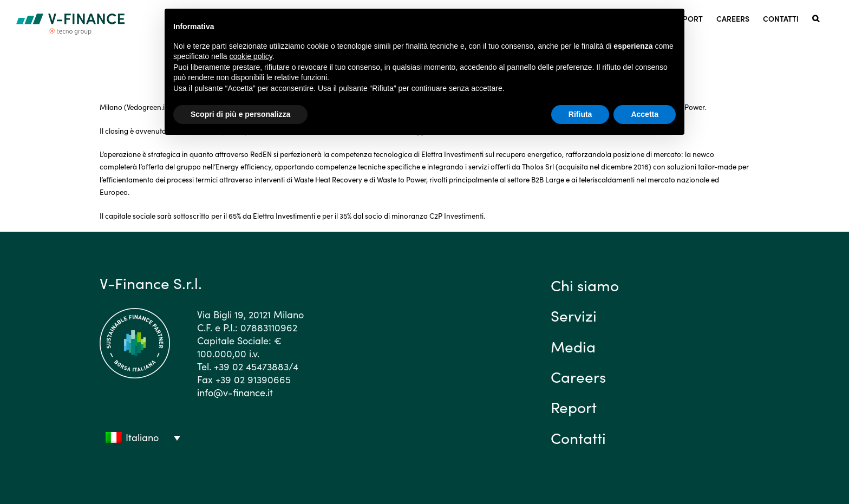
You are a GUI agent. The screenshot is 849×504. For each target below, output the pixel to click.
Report (574, 407)
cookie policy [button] (251, 56)
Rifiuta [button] (580, 114)
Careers (578, 376)
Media (573, 346)
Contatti (578, 437)
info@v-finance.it (235, 392)
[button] (816, 18)
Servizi (574, 315)
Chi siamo (585, 285)
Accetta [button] (645, 114)
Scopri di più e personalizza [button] (240, 114)
